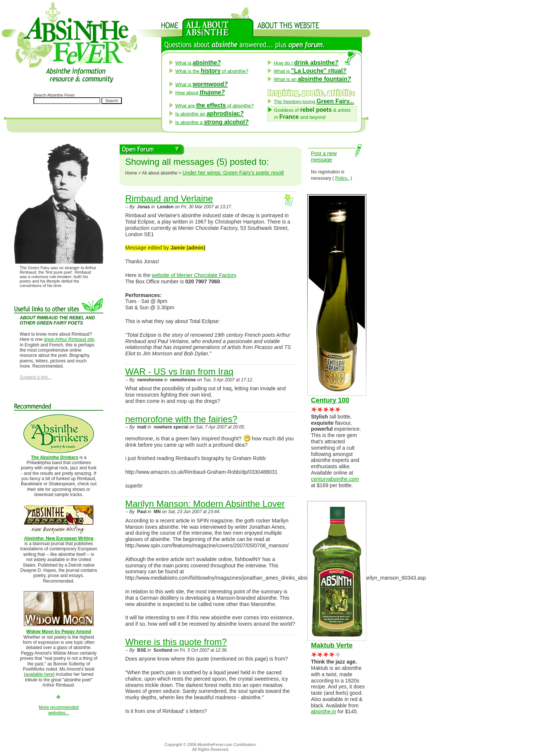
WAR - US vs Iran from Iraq (179, 372)
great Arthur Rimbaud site (69, 339)
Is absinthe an (210, 114)
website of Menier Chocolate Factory (194, 275)
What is (198, 63)
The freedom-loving (314, 102)
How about (200, 93)
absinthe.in (324, 711)
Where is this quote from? (176, 642)
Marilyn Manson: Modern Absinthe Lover (205, 504)
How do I (306, 63)
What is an (312, 79)
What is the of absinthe (212, 71)
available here (39, 674)
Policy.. (342, 178)
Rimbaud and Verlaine (169, 198)
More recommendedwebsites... (59, 710)
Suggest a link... (35, 377)
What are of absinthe (215, 106)
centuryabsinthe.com (335, 479)
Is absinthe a (212, 122)
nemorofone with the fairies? (181, 419)
